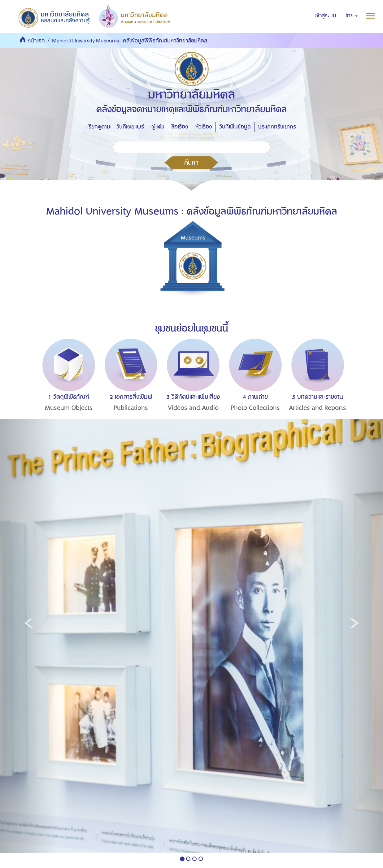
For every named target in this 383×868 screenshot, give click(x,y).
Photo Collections (255, 408)
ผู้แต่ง (158, 127)
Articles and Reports (318, 408)
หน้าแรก (36, 41)
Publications (131, 408)
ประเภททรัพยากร (277, 127)
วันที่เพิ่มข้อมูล (235, 127)
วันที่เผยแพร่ (130, 127)
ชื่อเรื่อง (180, 127)
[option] (67, 386)
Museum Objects (69, 408)
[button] (352, 16)
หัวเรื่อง (204, 127)
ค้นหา (191, 163)
